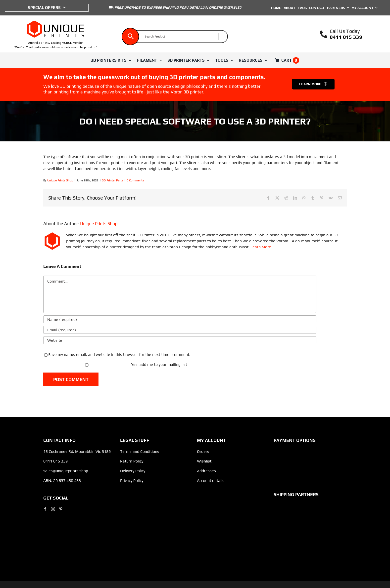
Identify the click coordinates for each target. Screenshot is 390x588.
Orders (203, 451)
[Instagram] (53, 509)
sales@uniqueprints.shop (66, 471)
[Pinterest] (61, 509)
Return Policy (132, 461)
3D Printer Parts (113, 180)
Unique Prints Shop (60, 180)
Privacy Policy (132, 481)
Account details (211, 481)
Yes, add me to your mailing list (116, 364)
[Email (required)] (180, 330)
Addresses (206, 471)
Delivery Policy (133, 471)
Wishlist (204, 461)
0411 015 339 (346, 37)
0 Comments (135, 180)
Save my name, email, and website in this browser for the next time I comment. (119, 355)
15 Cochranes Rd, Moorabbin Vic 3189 (77, 451)
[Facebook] (45, 509)
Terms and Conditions (140, 451)
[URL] (180, 340)
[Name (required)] (180, 319)
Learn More (261, 247)
